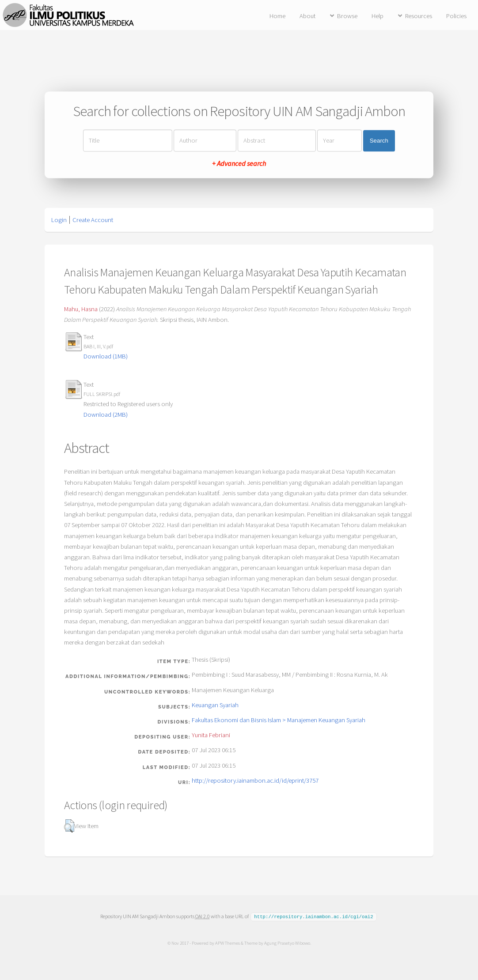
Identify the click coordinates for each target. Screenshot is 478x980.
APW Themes (227, 942)
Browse (347, 16)
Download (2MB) (106, 415)
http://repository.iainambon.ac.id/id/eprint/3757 (255, 780)
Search (379, 141)
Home (277, 16)
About (307, 16)
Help (377, 16)
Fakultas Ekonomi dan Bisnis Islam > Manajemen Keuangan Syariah (279, 720)
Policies (456, 16)
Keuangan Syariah (215, 705)
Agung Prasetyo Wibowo (287, 942)
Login (59, 220)
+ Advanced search (239, 164)
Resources (419, 16)
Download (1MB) (106, 356)
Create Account (93, 220)
